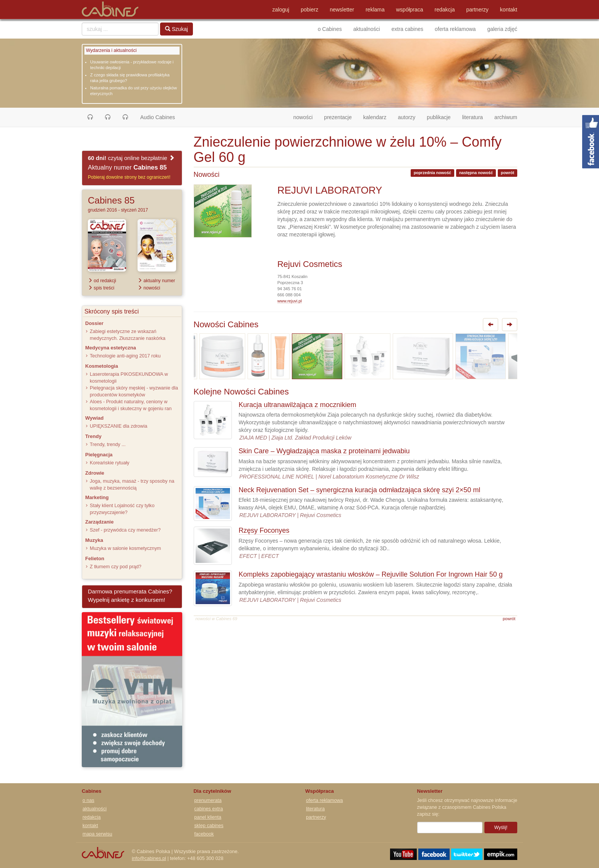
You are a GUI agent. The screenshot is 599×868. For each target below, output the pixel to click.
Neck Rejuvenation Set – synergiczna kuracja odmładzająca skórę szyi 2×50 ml (360, 490)
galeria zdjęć (502, 29)
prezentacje (338, 117)
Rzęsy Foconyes (264, 530)
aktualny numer (156, 281)
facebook (204, 834)
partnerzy (478, 10)
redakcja (445, 10)
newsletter (342, 10)
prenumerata (208, 800)
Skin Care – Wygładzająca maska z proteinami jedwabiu (324, 451)
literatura (473, 117)
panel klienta (208, 817)
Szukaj (176, 29)
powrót (508, 173)
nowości (306, 117)
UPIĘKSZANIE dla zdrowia (118, 426)
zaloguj (281, 10)
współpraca (410, 10)
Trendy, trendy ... (108, 445)
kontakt (509, 10)
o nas (88, 800)
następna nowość (476, 173)
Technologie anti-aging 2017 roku (125, 356)
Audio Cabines (158, 117)
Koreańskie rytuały (110, 463)
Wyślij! (501, 828)
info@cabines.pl (149, 858)
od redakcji (102, 281)
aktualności (367, 29)
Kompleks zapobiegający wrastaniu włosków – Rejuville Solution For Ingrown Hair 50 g (371, 574)
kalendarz (375, 117)
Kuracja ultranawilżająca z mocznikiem (298, 405)
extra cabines (407, 29)
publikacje (439, 117)
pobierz (309, 10)
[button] (90, 117)
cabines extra (209, 809)
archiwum (506, 117)
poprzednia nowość (432, 173)
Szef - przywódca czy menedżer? (125, 530)
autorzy (406, 117)
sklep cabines (209, 826)
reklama (375, 10)
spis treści (101, 288)
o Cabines (330, 29)
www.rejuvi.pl (290, 301)
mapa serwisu (97, 834)
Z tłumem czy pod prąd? (116, 567)
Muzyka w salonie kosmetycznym (125, 548)
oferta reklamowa (455, 29)
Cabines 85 (111, 200)
